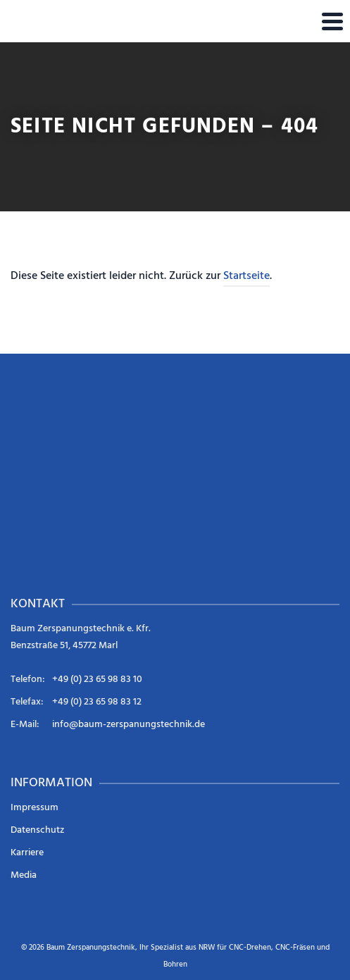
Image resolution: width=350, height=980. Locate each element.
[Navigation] (332, 21)
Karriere (27, 853)
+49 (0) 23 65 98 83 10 (97, 680)
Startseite (246, 276)
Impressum (35, 808)
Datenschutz (37, 830)
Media (24, 875)
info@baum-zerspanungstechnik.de (129, 725)
